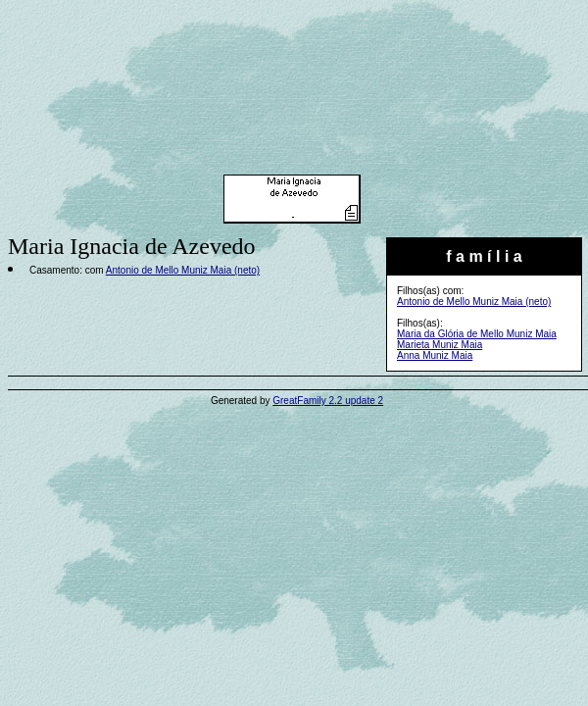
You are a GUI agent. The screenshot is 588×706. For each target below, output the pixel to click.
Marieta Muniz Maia (440, 345)
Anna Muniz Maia (435, 355)
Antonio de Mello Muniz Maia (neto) (474, 302)
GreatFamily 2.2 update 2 (328, 401)
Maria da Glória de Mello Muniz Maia (477, 334)
